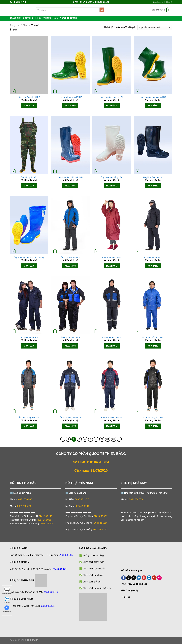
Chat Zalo (7, 600)
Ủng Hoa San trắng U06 (112, 177)
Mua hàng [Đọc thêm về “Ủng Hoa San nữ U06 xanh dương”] (29, 266)
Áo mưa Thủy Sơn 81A (70, 418)
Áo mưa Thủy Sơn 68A (112, 418)
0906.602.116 (51, 592)
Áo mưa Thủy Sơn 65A (153, 418)
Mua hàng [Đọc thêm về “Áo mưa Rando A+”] (29, 346)
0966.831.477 (82, 499)
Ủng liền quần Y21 (29, 177)
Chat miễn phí (7, 591)
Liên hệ (169, 2)
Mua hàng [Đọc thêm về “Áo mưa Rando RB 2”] (112, 346)
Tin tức (47, 18)
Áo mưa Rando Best (153, 258)
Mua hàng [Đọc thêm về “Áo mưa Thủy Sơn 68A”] (112, 426)
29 (102, 439)
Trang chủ (15, 25)
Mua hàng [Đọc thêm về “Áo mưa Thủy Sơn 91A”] (29, 426)
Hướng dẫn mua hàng (93, 555)
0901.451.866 (101, 523)
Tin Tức (126, 597)
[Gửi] (102, 10)
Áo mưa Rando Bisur (112, 258)
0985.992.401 (48, 606)
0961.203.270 (45, 516)
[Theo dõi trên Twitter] (139, 578)
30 (108, 439)
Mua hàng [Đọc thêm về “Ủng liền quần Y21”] (29, 186)
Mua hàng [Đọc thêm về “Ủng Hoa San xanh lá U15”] (70, 106)
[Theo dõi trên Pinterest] (144, 578)
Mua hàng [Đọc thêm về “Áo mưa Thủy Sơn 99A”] (153, 346)
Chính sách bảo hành (93, 575)
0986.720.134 (82, 506)
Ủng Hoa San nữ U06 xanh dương (29, 258)
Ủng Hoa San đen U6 (153, 177)
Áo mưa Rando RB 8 (70, 338)
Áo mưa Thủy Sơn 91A (29, 418)
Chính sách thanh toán (93, 562)
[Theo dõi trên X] (134, 578)
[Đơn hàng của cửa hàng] (155, 28)
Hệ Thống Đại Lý (130, 590)
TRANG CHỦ (15, 18)
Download (158, 2)
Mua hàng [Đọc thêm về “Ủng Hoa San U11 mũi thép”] (70, 186)
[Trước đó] (63, 439)
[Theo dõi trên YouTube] (154, 578)
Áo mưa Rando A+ (29, 338)
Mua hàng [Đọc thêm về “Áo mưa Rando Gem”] (70, 266)
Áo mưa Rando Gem (70, 258)
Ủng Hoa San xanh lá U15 (70, 97)
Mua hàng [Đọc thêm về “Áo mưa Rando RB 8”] (70, 346)
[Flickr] (159, 578)
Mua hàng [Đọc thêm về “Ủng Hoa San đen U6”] (153, 186)
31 (114, 439)
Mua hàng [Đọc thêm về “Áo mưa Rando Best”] (153, 266)
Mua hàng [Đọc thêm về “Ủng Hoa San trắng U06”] (112, 186)
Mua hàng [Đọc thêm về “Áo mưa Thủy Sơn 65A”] (153, 426)
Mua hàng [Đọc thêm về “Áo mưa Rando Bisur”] (112, 266)
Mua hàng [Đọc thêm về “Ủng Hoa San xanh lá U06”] (112, 106)
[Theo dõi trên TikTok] (129, 578)
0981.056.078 (136, 499)
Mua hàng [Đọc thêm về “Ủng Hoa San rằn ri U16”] (29, 106)
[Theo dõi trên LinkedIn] (149, 578)
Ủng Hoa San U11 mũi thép (70, 177)
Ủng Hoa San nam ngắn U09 (153, 97)
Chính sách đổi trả (92, 582)
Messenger (7, 609)
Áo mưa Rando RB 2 (112, 338)
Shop (25, 25)
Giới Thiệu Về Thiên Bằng (135, 584)
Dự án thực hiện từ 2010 (65, 18)
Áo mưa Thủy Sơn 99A (153, 338)
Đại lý (38, 18)
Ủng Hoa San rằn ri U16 (29, 97)
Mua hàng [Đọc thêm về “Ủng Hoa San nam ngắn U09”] (153, 106)
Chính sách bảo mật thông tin (97, 588)
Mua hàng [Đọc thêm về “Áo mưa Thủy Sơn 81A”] (70, 426)
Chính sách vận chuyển (94, 568)
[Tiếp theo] (119, 439)
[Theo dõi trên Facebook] (123, 578)
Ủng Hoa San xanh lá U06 (112, 97)
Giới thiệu (28, 18)
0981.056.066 (25, 499)
